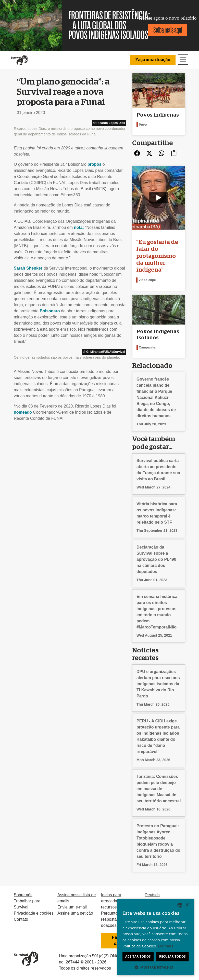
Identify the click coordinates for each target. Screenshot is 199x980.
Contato (21, 919)
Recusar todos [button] (172, 956)
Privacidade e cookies (34, 913)
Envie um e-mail (72, 907)
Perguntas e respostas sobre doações (116, 919)
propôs (94, 164)
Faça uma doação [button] (153, 60)
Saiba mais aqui (168, 30)
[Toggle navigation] (183, 60)
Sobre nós (23, 895)
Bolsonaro (50, 311)
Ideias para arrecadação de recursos (115, 901)
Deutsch (152, 895)
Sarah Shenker (28, 268)
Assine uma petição (75, 913)
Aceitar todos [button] (138, 956)
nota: (79, 227)
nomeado (23, 412)
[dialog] (156, 937)
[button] (156, 967)
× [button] (187, 905)
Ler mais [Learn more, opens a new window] (165, 946)
